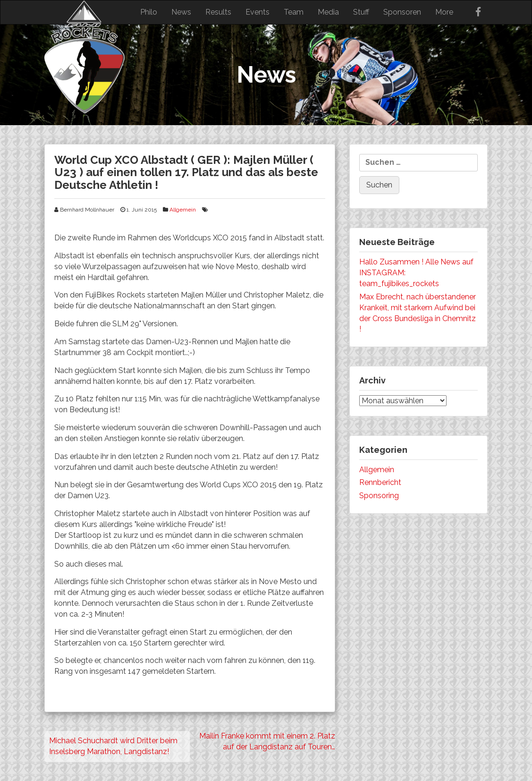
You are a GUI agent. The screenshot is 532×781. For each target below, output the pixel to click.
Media (328, 12)
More (444, 12)
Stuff (361, 12)
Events (258, 12)
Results (218, 12)
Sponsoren (402, 12)
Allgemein (183, 210)
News (181, 12)
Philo (149, 12)
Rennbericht (380, 482)
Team (294, 12)
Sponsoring (379, 496)
